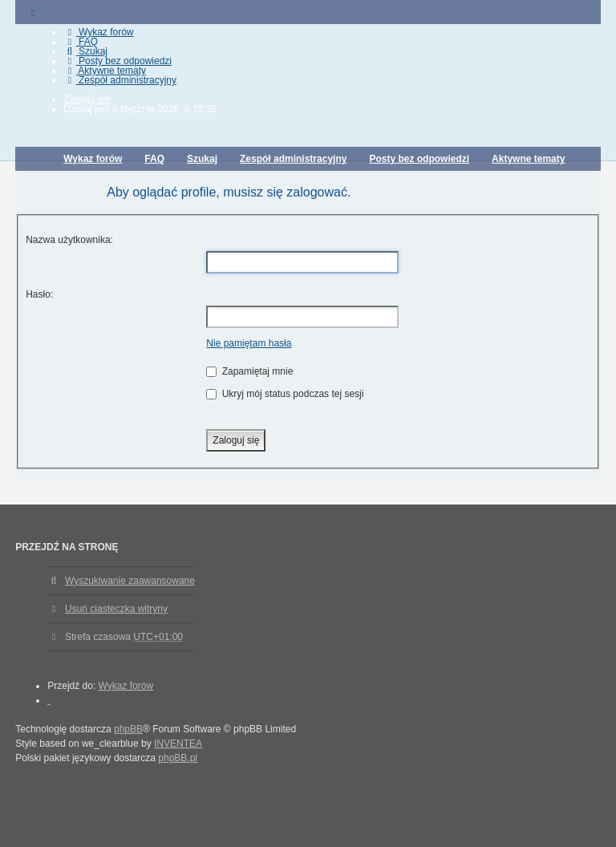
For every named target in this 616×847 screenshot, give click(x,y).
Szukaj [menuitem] (85, 51)
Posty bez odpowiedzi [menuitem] (118, 61)
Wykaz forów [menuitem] (98, 32)
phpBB (128, 729)
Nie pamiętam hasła (249, 343)
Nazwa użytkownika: (69, 240)
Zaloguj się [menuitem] (87, 99)
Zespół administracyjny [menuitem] (120, 80)
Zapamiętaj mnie (249, 371)
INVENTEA (178, 744)
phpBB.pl (178, 758)
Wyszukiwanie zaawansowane (130, 581)
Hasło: (39, 294)
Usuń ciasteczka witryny (116, 609)
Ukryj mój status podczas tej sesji (285, 394)
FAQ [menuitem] (81, 42)
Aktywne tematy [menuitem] (105, 71)
